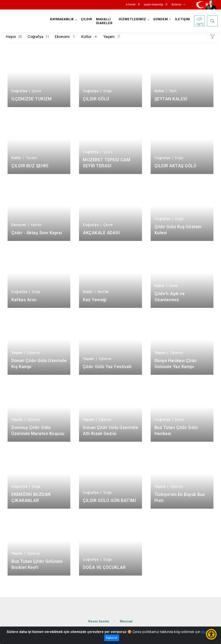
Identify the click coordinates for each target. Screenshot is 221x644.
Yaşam (112, 36)
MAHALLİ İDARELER (104, 21)
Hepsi (14, 36)
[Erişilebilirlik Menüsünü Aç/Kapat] (211, 634)
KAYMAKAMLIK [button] (62, 19)
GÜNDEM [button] (161, 19)
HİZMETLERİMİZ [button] (132, 19)
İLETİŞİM (182, 19)
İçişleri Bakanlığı (153, 5)
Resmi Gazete (99, 621)
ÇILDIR (87, 19)
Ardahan (176, 5)
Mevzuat (126, 621)
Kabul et (112, 638)
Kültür (90, 36)
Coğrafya (39, 36)
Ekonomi (66, 36)
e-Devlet (131, 5)
